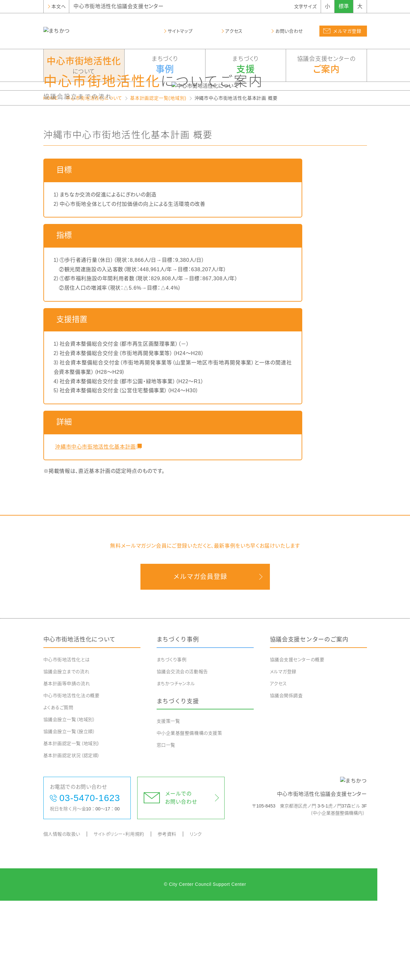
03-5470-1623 (90, 877)
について (84, 65)
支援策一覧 (168, 800)
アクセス (278, 763)
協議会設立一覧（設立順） (69, 811)
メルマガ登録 (283, 751)
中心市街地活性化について (94, 177)
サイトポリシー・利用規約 (119, 913)
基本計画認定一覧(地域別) (158, 177)
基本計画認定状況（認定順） (72, 835)
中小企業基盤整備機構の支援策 (189, 812)
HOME (51, 177)
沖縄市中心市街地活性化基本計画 (95, 526)
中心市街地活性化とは (67, 739)
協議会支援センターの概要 (297, 739)
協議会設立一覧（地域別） (69, 799)
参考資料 (167, 913)
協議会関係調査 (286, 775)
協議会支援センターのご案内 (309, 719)
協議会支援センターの (326, 66)
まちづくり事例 (178, 719)
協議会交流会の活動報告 (182, 751)
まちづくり (165, 66)
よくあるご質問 (58, 787)
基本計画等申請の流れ (67, 763)
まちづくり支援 (178, 781)
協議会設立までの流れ (66, 751)
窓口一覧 (166, 824)
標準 (344, 6)
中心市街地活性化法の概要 (72, 775)
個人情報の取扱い (62, 913)
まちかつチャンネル (176, 763)
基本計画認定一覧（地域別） (72, 823)
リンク (196, 913)
